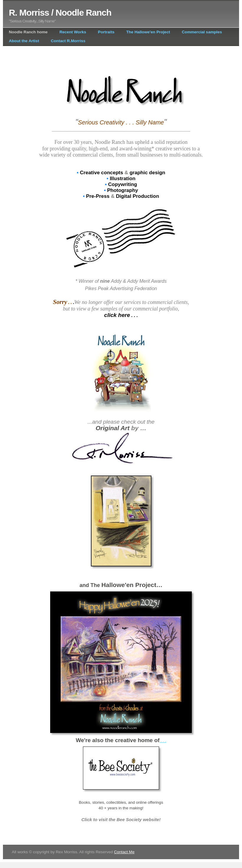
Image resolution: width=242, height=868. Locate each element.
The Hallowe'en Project (148, 32)
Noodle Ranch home (28, 32)
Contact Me (124, 852)
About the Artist (24, 41)
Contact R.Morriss (68, 41)
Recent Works (73, 32)
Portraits (106, 32)
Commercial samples (202, 32)
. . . (163, 741)
